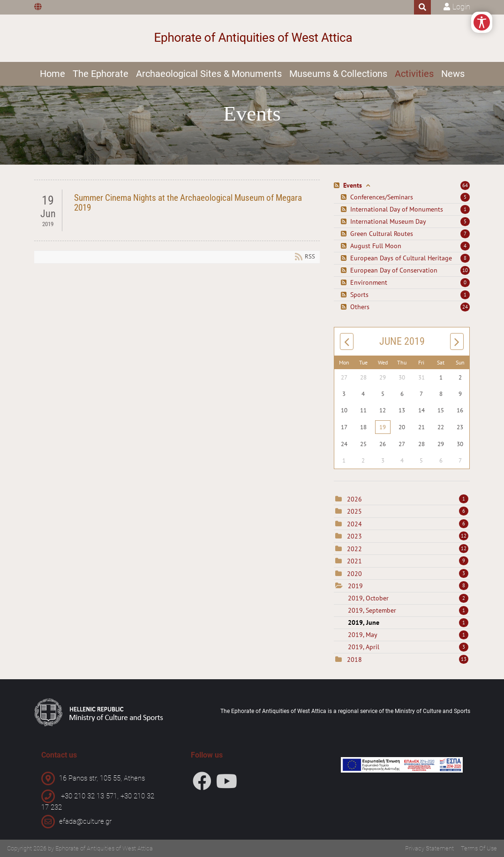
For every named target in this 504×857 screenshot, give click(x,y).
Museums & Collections (338, 74)
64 (465, 185)
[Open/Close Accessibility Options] (482, 22)
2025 (354, 511)
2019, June (408, 622)
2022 (354, 549)
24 (465, 307)
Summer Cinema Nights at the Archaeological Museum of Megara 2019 (188, 203)
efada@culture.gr (85, 821)
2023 (354, 536)
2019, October (408, 598)
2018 (354, 660)
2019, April (408, 647)
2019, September (408, 610)
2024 (354, 524)
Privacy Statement (429, 848)
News (453, 74)
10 (465, 270)
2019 (355, 586)
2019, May (408, 635)
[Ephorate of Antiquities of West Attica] (252, 38)
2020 (354, 574)
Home (53, 74)
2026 (354, 499)
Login (461, 7)
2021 (354, 561)
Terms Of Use (479, 848)
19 (383, 427)
